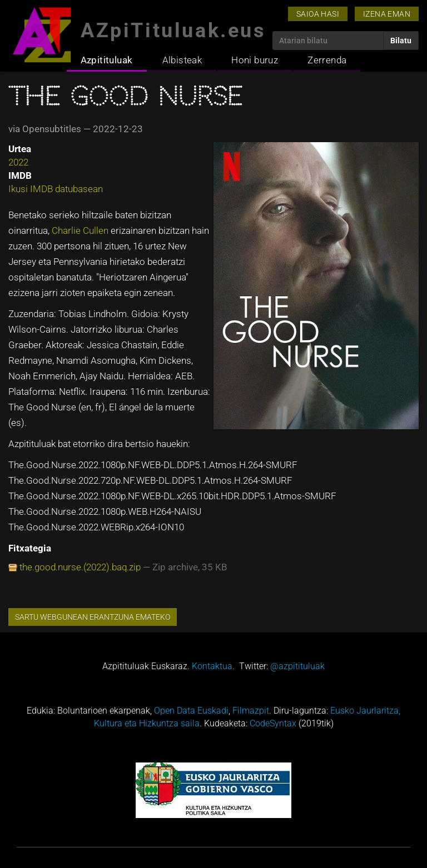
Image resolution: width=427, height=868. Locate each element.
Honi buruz (255, 60)
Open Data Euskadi (191, 711)
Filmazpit (251, 711)
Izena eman (387, 14)
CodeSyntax (273, 723)
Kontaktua (212, 666)
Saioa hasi (318, 14)
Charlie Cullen (80, 230)
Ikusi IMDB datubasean (56, 189)
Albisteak (182, 60)
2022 (18, 162)
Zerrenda (327, 60)
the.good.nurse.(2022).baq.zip (80, 567)
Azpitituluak (107, 60)
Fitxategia (30, 548)
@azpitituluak (297, 666)
